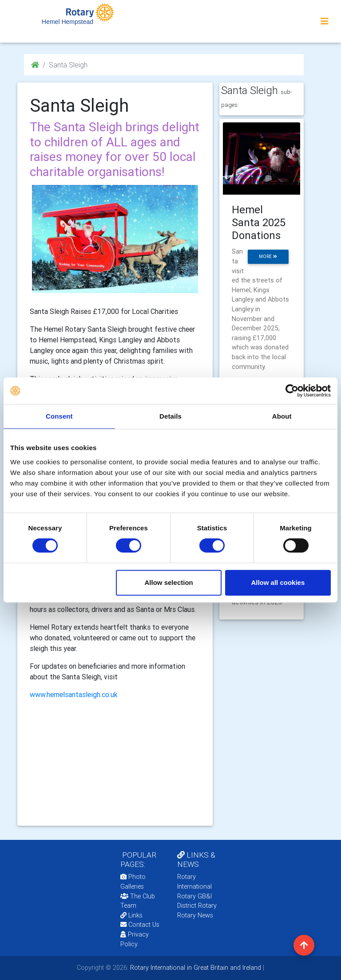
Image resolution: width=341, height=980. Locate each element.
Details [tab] (170, 416)
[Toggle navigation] (325, 21)
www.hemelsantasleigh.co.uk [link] (74, 694)
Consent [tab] (59, 416)
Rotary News (195, 915)
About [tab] (282, 416)
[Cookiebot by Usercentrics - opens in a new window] (292, 391)
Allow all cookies (278, 582)
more (268, 257)
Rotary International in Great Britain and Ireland (195, 968)
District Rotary (197, 906)
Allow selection (169, 582)
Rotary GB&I (194, 896)
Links (131, 915)
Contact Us (140, 925)
